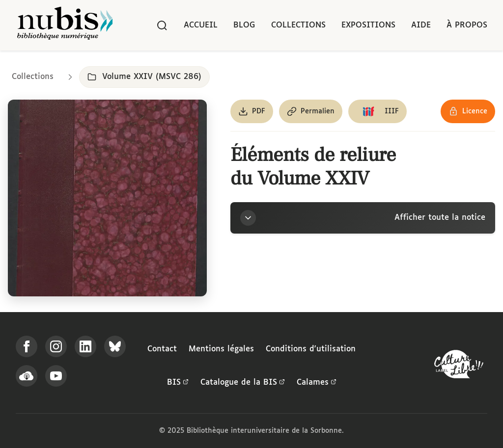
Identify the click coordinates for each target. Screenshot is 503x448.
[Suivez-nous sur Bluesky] (115, 346)
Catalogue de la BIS (243, 383)
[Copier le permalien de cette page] (311, 111)
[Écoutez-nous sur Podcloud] (27, 376)
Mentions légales (221, 349)
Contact (162, 349)
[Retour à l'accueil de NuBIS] (65, 25)
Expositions (368, 25)
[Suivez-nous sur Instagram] (56, 346)
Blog (244, 25)
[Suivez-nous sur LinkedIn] (85, 346)
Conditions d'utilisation (311, 349)
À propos (467, 25)
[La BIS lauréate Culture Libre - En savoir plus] (459, 366)
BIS (178, 383)
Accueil (201, 25)
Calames (317, 383)
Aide (421, 25)
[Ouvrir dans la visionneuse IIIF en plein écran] (107, 198)
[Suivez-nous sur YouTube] (56, 376)
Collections (298, 25)
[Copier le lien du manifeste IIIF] (377, 111)
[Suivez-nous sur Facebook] (27, 346)
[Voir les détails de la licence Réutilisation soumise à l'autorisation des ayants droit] (468, 111)
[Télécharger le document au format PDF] (252, 111)
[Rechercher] (162, 26)
